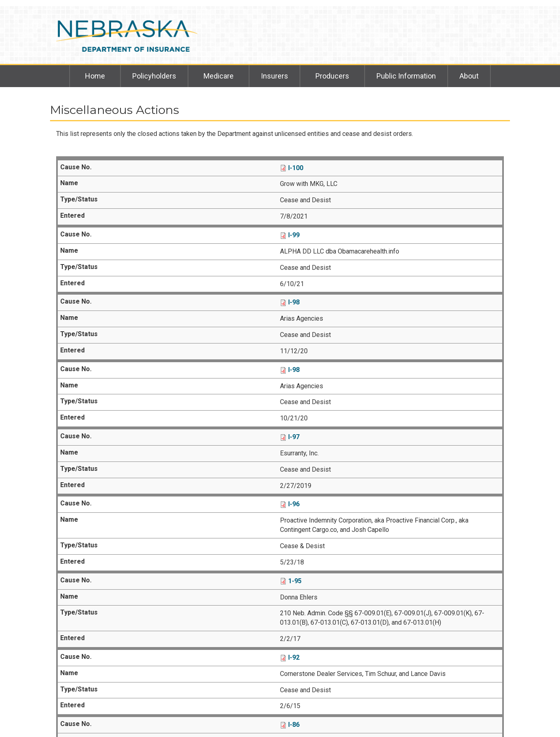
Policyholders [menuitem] (154, 76)
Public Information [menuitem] (406, 76)
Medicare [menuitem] (219, 76)
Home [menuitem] (95, 76)
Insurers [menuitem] (275, 76)
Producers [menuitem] (332, 76)
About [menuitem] (469, 76)
